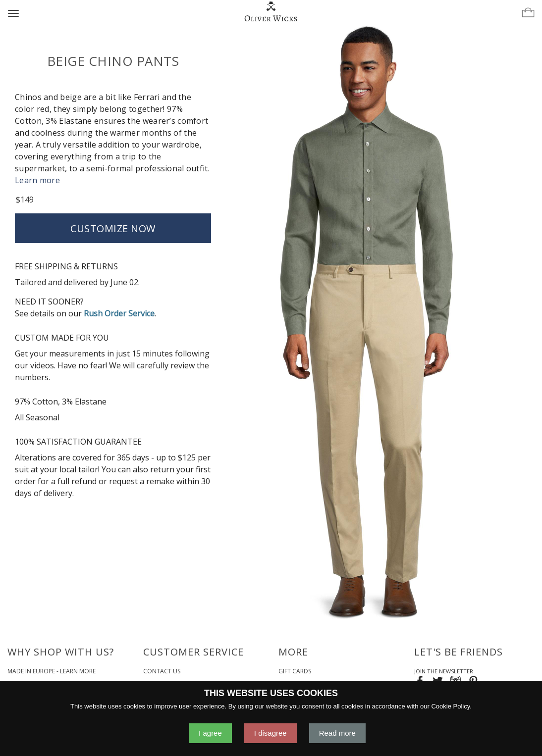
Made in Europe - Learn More (52, 671)
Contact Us (162, 671)
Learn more (37, 180)
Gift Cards (295, 671)
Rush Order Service (119, 313)
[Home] (271, 12)
